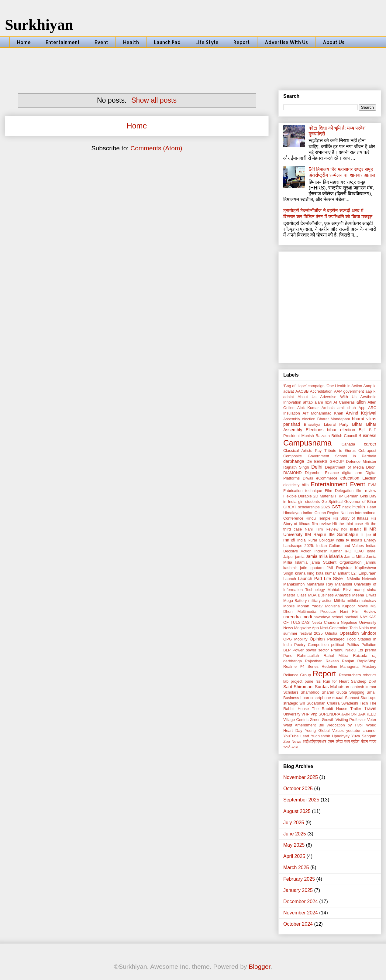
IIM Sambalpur (343, 534)
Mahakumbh (294, 584)
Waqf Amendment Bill (303, 725)
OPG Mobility (295, 639)
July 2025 (294, 823)
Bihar (357, 424)
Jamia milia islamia (324, 556)
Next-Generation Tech (339, 628)
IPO (348, 551)
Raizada (360, 656)
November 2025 (301, 777)
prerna (371, 650)
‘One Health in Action (344, 386)
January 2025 (298, 890)
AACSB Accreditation (314, 391)
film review (366, 491)
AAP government (349, 391)
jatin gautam (312, 568)
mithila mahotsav (362, 601)
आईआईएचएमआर (314, 741)
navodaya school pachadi (336, 617)
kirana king (305, 573)
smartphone (321, 698)
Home (24, 42)
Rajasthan (314, 661)
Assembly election (299, 419)
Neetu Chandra (325, 622)
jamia (300, 557)
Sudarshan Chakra (323, 703)
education (350, 478)
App (362, 408)
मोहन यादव (369, 741)
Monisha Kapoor (340, 606)
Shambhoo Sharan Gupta (324, 692)
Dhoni (371, 467)
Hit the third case (348, 524)
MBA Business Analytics (329, 595)
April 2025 (294, 856)
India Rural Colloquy (316, 540)
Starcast (352, 698)
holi (344, 529)
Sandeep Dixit (364, 681)
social (338, 698)
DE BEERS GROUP (325, 461)
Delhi (317, 467)
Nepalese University (358, 622)
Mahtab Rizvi (339, 590)
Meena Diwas (364, 595)
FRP (339, 496)
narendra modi (298, 617)
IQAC (359, 551)
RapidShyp (367, 661)
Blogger (259, 966)
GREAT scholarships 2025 (307, 507)
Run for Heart (336, 681)
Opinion (317, 639)
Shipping (357, 692)
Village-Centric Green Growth (309, 720)
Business (367, 435)
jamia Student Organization (336, 562)
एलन (331, 741)
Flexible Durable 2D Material (308, 496)
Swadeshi (350, 703)
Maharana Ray (320, 584)
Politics (353, 645)
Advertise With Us (286, 42)
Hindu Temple (318, 518)
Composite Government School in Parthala (330, 456)
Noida (364, 628)
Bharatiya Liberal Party (326, 424)
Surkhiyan (39, 25)
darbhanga (294, 461)
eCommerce (327, 478)
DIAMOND (292, 473)
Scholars (291, 692)
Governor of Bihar (360, 502)
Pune (288, 656)
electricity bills (296, 485)
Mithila (340, 601)
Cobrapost (367, 451)
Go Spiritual (332, 502)
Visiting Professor (351, 720)
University (292, 714)
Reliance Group (297, 675)
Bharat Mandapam (334, 419)
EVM (372, 485)
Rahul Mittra (336, 656)
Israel (372, 551)
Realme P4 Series (301, 666)
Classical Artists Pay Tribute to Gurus (319, 451)
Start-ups (368, 698)
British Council (344, 436)
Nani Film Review (358, 611)
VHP (305, 714)
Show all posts (154, 100)
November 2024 (301, 913)
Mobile (289, 606)
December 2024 (301, 901)
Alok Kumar (308, 408)
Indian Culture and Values (340, 546)
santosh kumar (363, 687)
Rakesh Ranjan (340, 661)
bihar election (341, 430)
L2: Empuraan (364, 573)
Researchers (350, 675)
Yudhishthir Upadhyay (330, 736)
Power (298, 650)
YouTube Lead (296, 736)
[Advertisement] (193, 64)
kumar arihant (337, 573)
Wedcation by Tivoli (345, 725)
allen (361, 402)
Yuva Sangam (364, 736)
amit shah (347, 408)
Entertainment (63, 42)
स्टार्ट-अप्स (291, 747)
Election (370, 478)
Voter (372, 720)
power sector (317, 650)
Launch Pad (167, 42)
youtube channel (361, 731)
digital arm (352, 473)
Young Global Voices (324, 731)
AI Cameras (344, 402)
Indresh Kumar (328, 551)
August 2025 (297, 811)
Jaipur (289, 557)
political (338, 645)
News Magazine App (301, 628)
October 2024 (298, 924)
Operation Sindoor (358, 633)
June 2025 (295, 834)
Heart (372, 507)
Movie (363, 606)
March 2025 (296, 867)
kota (320, 573)
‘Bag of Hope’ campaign (304, 386)
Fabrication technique (303, 491)
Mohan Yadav (310, 606)
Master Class (295, 595)
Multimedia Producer (317, 611)
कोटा (339, 741)
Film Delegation (339, 491)
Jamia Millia (354, 557)
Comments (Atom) (156, 148)
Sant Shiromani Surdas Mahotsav (316, 687)
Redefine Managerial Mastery (349, 666)
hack (347, 507)
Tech (364, 703)
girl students (309, 502)
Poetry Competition (311, 645)
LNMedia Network (360, 579)
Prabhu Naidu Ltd (347, 650)
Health (131, 42)
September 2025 (301, 800)
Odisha (331, 633)
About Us (334, 42)
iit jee (366, 535)
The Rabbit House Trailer (336, 709)
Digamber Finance (322, 473)
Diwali (308, 478)
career (370, 444)
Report (242, 42)
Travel (370, 709)
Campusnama (307, 443)
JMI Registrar (339, 568)
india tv (342, 540)
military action (320, 601)
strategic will (294, 703)
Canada (348, 444)
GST (336, 507)
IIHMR (356, 529)
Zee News (292, 741)
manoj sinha (365, 590)
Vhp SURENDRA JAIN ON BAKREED (343, 714)
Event (101, 42)
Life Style (207, 42)
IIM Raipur (315, 534)
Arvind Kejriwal (361, 413)
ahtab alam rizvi (317, 402)
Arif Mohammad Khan (323, 413)
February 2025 (299, 879)
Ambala (328, 408)
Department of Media (344, 467)
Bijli (362, 430)
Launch (290, 579)
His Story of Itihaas (350, 518)
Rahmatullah (308, 656)
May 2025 (294, 845)
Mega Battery (295, 601)
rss (318, 681)
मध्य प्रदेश (352, 741)
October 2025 (298, 789)
